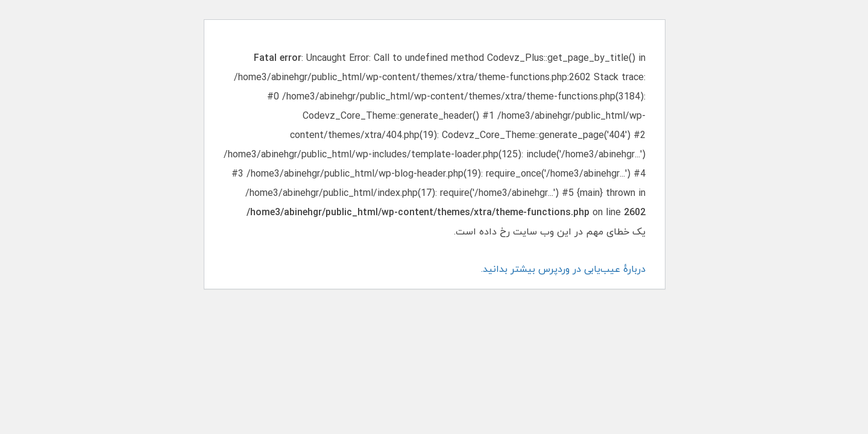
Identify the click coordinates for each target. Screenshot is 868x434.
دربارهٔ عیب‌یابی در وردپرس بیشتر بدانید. (563, 269)
